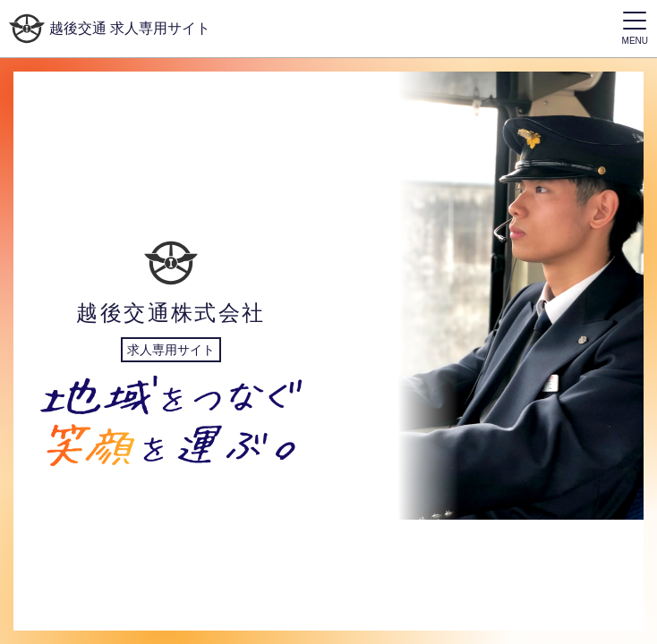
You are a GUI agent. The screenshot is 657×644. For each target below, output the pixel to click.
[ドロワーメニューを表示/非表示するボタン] (635, 29)
